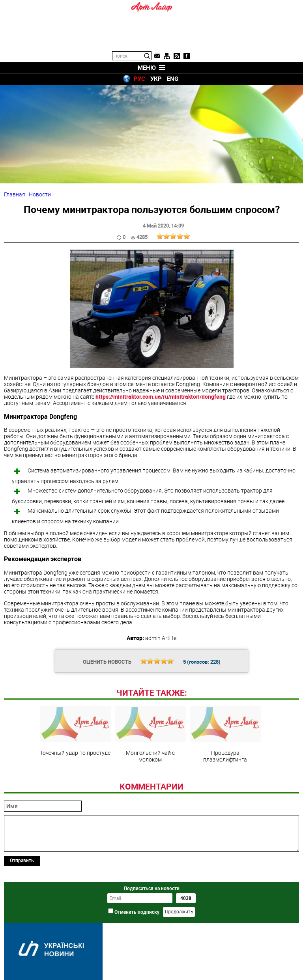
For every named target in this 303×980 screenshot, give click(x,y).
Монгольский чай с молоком (150, 734)
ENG (173, 78)
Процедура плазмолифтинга (225, 734)
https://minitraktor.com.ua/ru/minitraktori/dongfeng (161, 397)
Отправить (22, 860)
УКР (156, 78)
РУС (139, 78)
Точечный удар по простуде (75, 731)
